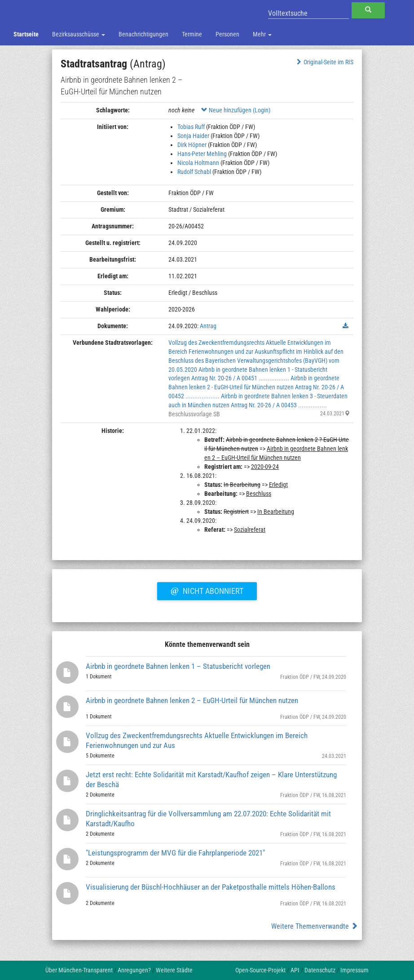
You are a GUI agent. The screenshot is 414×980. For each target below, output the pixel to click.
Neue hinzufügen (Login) (236, 110)
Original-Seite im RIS (324, 62)
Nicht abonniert (207, 590)
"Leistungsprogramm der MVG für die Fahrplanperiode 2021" (175, 853)
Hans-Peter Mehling (202, 154)
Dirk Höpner (192, 145)
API (295, 970)
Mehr (262, 34)
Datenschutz (320, 970)
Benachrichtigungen (143, 34)
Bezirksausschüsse (79, 34)
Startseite (26, 34)
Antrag (208, 326)
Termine (192, 34)
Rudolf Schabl (194, 172)
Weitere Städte (174, 970)
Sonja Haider (193, 136)
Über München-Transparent (79, 970)
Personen (227, 34)
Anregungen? (134, 970)
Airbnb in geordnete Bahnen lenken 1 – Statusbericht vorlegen (178, 666)
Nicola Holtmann (198, 163)
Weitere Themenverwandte (315, 926)
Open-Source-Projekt (260, 970)
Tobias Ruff (191, 127)
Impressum (355, 970)
